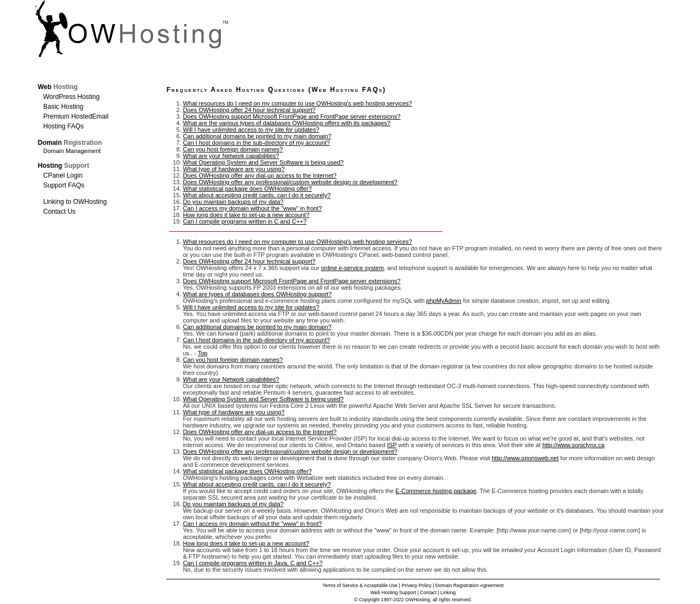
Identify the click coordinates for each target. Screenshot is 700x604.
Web (58, 87)
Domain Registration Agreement (469, 585)
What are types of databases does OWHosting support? (257, 294)
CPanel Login (63, 175)
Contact (428, 593)
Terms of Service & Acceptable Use (360, 585)
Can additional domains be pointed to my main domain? (257, 136)
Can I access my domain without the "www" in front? (252, 208)
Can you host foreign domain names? (233, 149)
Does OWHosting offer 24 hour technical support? (249, 110)
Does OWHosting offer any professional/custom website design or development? (290, 182)
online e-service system (352, 268)
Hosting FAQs (63, 126)
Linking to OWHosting (75, 202)
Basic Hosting (63, 107)
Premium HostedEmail (76, 116)
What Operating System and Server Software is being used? (263, 162)
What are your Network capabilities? (231, 156)
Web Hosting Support (393, 593)
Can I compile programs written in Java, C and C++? (253, 563)
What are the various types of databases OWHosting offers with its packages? (286, 123)
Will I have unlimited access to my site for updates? (251, 130)
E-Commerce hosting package (436, 491)
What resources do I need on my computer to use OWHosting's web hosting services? (297, 103)
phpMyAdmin (444, 301)
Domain (70, 143)
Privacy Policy (416, 585)
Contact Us (59, 212)
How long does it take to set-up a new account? (246, 215)
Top (203, 353)
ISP (392, 445)
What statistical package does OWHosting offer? (247, 189)
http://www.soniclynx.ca (574, 445)
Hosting (63, 166)
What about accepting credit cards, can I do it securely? (256, 195)
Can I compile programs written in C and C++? (244, 221)
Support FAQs (64, 185)
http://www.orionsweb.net (525, 458)
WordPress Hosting (71, 97)
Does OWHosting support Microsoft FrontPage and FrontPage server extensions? (291, 116)
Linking (448, 593)
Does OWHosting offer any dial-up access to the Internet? (259, 175)
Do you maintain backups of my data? (233, 202)
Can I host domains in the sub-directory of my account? (256, 143)
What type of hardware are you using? (234, 169)
